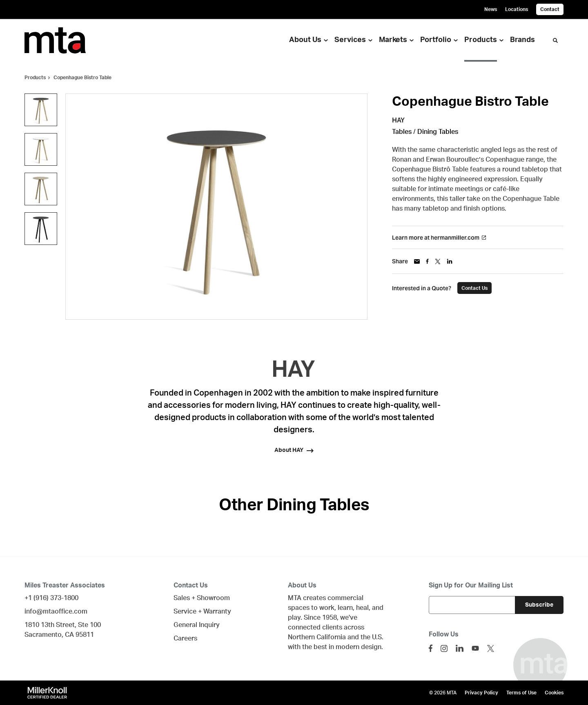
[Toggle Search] (555, 40)
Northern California (317, 637)
